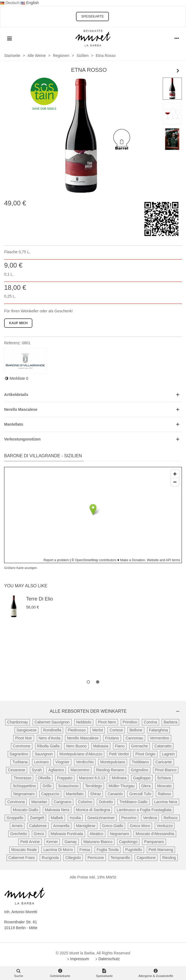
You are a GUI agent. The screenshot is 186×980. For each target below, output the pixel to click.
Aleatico (97, 834)
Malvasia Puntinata (67, 834)
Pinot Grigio (145, 754)
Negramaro (119, 834)
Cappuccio (50, 794)
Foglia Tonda (108, 850)
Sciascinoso (68, 786)
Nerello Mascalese (83, 738)
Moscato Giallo (26, 810)
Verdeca (150, 818)
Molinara (119, 778)
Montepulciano (113, 762)
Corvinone (22, 746)
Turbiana (20, 762)
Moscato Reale (24, 850)
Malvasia (101, 746)
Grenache (139, 746)
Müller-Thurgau (122, 786)
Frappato (65, 778)
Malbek (57, 818)
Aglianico (56, 770)
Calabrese (38, 826)
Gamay (71, 842)
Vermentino (160, 738)
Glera (146, 786)
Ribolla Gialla (48, 746)
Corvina (150, 722)
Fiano (120, 746)
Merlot (98, 730)
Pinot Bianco (166, 770)
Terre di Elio (40, 599)
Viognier (62, 762)
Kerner (52, 842)
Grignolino (140, 770)
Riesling (169, 858)
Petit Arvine (30, 842)
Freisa (85, 850)
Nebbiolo (84, 722)
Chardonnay (18, 722)
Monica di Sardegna (93, 810)
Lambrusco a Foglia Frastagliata (144, 810)
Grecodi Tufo (140, 794)
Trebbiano (140, 762)
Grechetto (19, 834)
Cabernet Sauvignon (52, 722)
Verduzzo (165, 826)
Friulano (112, 738)
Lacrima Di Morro (58, 850)
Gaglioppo (142, 778)
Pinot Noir (23, 738)
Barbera (170, 722)
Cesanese (17, 770)
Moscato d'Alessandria (155, 834)
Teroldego (94, 786)
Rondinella (52, 730)
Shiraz (96, 794)
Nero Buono (76, 746)
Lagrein (168, 754)
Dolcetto (106, 802)
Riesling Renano (110, 770)
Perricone (96, 858)
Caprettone (146, 858)
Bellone (136, 730)
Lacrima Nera (166, 802)
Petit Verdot (119, 754)
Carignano (63, 802)
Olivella (44, 778)
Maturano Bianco (98, 842)
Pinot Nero (107, 722)
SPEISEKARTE (92, 16)
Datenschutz (107, 959)
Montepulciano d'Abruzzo (81, 754)
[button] (88, 682)
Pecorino (129, 818)
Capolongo (128, 842)
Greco (39, 834)
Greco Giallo (113, 826)
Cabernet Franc (22, 858)
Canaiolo (115, 794)
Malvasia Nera (57, 810)
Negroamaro (24, 794)
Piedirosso (77, 730)
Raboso (164, 794)
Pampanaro (154, 842)
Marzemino (80, 770)
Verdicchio (85, 762)
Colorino (85, 802)
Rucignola (50, 858)
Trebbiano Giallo (133, 802)
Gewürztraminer (101, 818)
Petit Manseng (161, 850)
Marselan (39, 802)
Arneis (17, 826)
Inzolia (75, 818)
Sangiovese (26, 730)
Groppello (15, 818)
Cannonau (134, 738)
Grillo (47, 786)
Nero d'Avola (50, 738)
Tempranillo (120, 858)
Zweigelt (37, 818)
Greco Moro (140, 826)
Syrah (37, 770)
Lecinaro (41, 762)
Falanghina (158, 730)
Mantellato (75, 794)
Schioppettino (24, 786)
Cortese (116, 730)
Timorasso (22, 778)
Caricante (164, 762)
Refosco (170, 818)
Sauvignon (44, 754)
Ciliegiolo (73, 858)
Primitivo (130, 722)
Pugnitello (134, 850)
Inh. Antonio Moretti (21, 912)
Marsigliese (86, 826)
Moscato (164, 786)
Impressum (78, 959)
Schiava (164, 778)
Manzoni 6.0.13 (92, 778)
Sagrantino (19, 754)
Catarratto (163, 746)
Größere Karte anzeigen (21, 568)
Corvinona (16, 802)
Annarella (61, 826)
